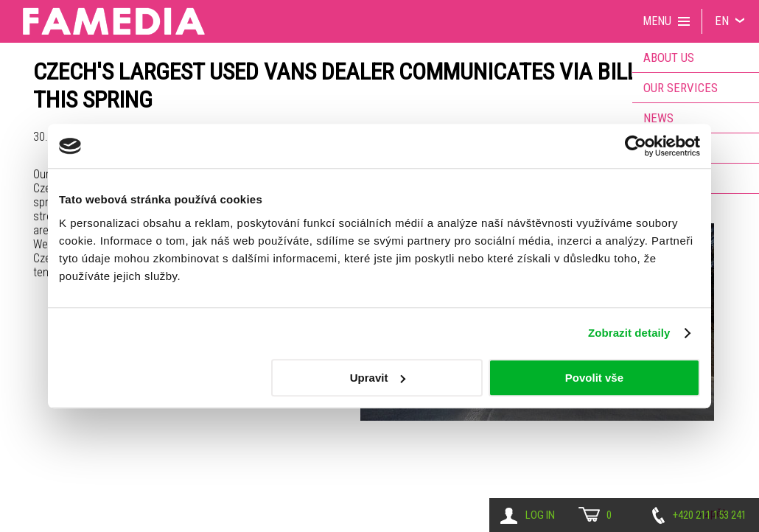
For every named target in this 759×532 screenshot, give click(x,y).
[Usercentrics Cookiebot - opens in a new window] (636, 146)
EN (722, 21)
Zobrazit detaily (629, 333)
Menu (657, 21)
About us (669, 57)
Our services (681, 88)
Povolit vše (594, 378)
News (658, 118)
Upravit (378, 378)
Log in (540, 515)
